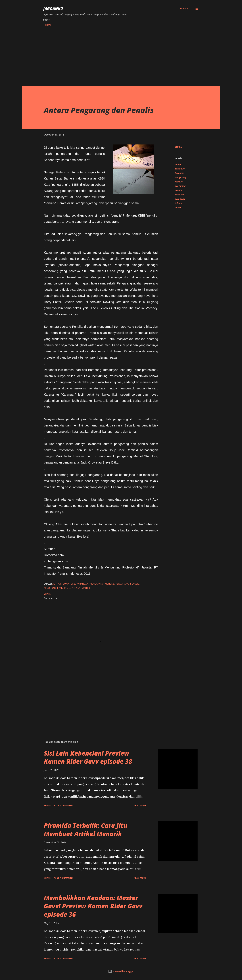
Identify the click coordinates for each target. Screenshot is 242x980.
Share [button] (178, 147)
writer (178, 208)
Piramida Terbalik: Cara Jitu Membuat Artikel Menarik (86, 830)
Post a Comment (64, 806)
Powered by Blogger (121, 971)
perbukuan (180, 199)
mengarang (180, 177)
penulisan (180, 195)
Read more (140, 806)
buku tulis (180, 169)
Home (48, 25)
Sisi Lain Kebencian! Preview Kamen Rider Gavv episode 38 (88, 757)
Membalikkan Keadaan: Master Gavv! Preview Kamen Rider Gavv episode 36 (93, 906)
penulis (178, 190)
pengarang (180, 186)
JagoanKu (53, 9)
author (178, 164)
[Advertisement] (121, 57)
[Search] (184, 9)
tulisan (178, 203)
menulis (179, 182)
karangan (180, 173)
